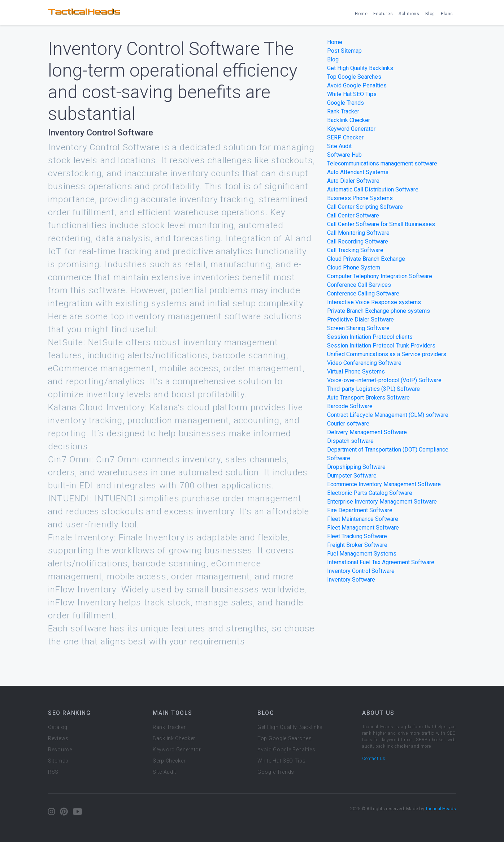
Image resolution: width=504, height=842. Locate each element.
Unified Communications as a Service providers (387, 354)
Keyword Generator (351, 129)
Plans (447, 14)
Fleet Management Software (363, 528)
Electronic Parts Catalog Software (370, 493)
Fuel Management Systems (362, 554)
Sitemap (58, 761)
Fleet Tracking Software (357, 536)
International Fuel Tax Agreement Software (381, 562)
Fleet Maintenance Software (363, 519)
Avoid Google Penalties (357, 85)
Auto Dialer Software (353, 181)
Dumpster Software (352, 476)
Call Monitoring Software (358, 233)
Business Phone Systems (360, 198)
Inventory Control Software (361, 571)
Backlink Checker (349, 120)
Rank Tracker (343, 111)
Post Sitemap (344, 51)
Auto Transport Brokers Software (368, 398)
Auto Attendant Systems (358, 172)
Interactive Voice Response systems (374, 302)
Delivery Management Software (367, 432)
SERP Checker (345, 137)
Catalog (58, 727)
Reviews (58, 738)
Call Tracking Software (355, 250)
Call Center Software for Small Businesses (381, 224)
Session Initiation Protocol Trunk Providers (381, 346)
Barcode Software (350, 406)
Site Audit (339, 146)
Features (383, 14)
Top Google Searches (354, 77)
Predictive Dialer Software (360, 319)
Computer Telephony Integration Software (380, 276)
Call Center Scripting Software (365, 207)
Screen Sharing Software (358, 328)
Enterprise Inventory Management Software (382, 502)
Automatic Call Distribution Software (373, 189)
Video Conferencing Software (364, 363)
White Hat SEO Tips (352, 94)
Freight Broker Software (357, 545)
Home (361, 14)
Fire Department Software (360, 510)
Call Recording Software (358, 241)
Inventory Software (351, 580)
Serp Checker (169, 761)
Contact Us (374, 759)
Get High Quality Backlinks (360, 68)
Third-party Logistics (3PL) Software (373, 389)
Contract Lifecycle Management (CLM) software (388, 415)
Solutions (409, 14)
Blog (430, 14)
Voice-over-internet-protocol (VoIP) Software (384, 380)
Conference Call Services (359, 285)
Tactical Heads (441, 809)
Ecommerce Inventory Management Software (384, 484)
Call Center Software (353, 215)
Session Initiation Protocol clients (370, 337)
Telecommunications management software (382, 163)
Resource (60, 750)
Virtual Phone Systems (356, 372)
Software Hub (344, 155)
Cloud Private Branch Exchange (366, 259)
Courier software (348, 424)
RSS (53, 772)
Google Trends (346, 103)
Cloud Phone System (354, 267)
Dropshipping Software (356, 467)
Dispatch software (350, 441)
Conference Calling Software (363, 293)
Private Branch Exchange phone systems (379, 311)
